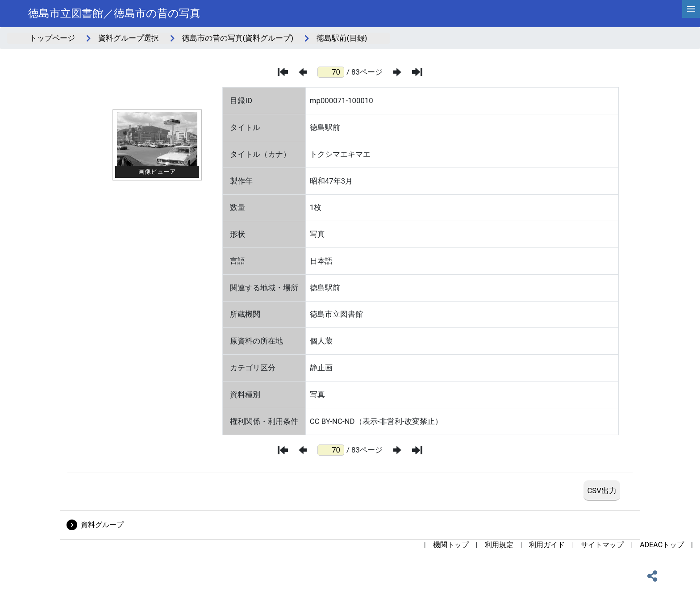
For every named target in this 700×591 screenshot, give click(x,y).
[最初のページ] (283, 72)
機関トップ (451, 545)
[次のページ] (397, 72)
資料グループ (102, 525)
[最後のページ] (417, 72)
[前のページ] (303, 72)
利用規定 (499, 545)
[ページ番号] (331, 72)
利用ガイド (547, 545)
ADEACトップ (662, 545)
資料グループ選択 (129, 38)
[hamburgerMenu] (691, 9)
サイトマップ (602, 545)
